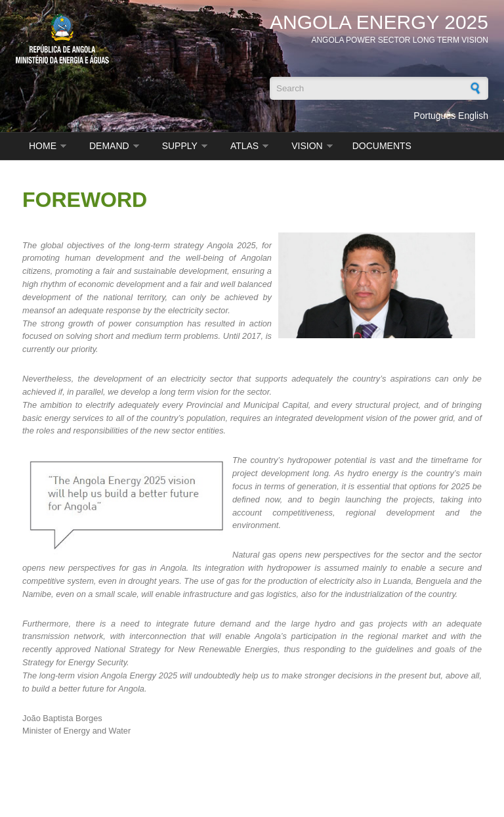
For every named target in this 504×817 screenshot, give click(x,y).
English (473, 116)
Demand (109, 146)
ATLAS (244, 146)
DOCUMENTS (382, 146)
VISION (307, 146)
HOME (43, 146)
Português (434, 116)
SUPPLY (180, 146)
